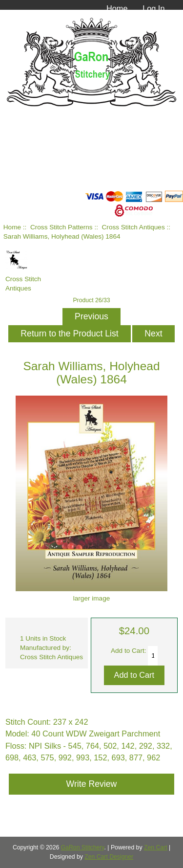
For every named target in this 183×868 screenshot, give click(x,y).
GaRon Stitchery (83, 847)
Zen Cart (156, 847)
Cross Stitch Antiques (133, 227)
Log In (153, 8)
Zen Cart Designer (109, 857)
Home (117, 8)
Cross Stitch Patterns (61, 227)
